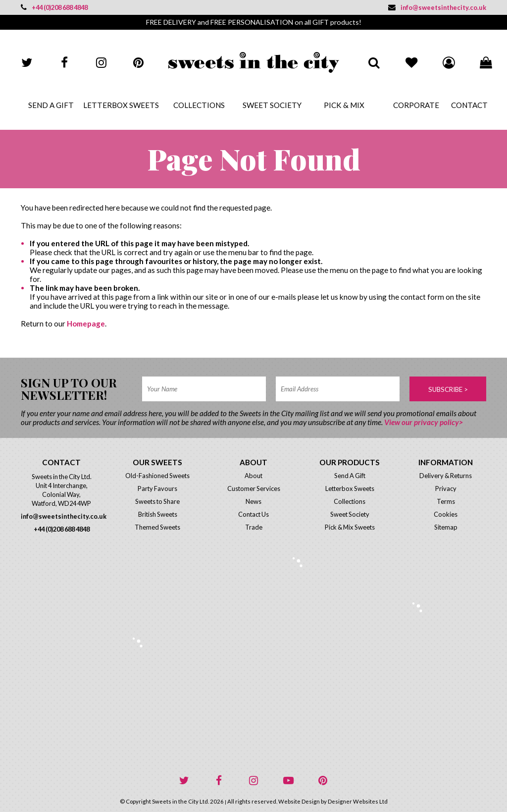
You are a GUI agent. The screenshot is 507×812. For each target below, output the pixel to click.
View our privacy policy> (424, 422)
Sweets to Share (157, 501)
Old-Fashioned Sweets (157, 476)
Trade (254, 527)
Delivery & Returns (446, 476)
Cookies (446, 514)
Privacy (446, 488)
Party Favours (157, 488)
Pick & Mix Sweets (350, 527)
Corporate (416, 105)
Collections (199, 105)
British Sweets (158, 514)
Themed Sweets (157, 527)
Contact (469, 105)
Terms (446, 501)
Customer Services (254, 488)
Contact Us (253, 514)
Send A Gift (51, 105)
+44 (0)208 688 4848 (54, 7)
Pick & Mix (344, 105)
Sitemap (446, 527)
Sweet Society (272, 105)
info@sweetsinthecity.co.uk (437, 7)
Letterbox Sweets (121, 105)
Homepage (86, 324)
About (253, 476)
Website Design (299, 801)
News (253, 501)
